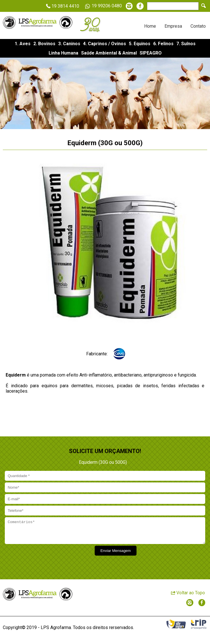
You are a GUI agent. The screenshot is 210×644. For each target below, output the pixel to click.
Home (150, 26)
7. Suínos (186, 44)
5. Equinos (140, 44)
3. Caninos (69, 44)
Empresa (173, 26)
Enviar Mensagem (115, 555)
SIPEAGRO (151, 53)
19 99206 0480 (102, 6)
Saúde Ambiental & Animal (109, 53)
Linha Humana (63, 53)
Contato (198, 26)
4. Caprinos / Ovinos (105, 44)
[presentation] (47, 560)
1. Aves (23, 44)
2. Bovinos (44, 44)
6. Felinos (163, 44)
